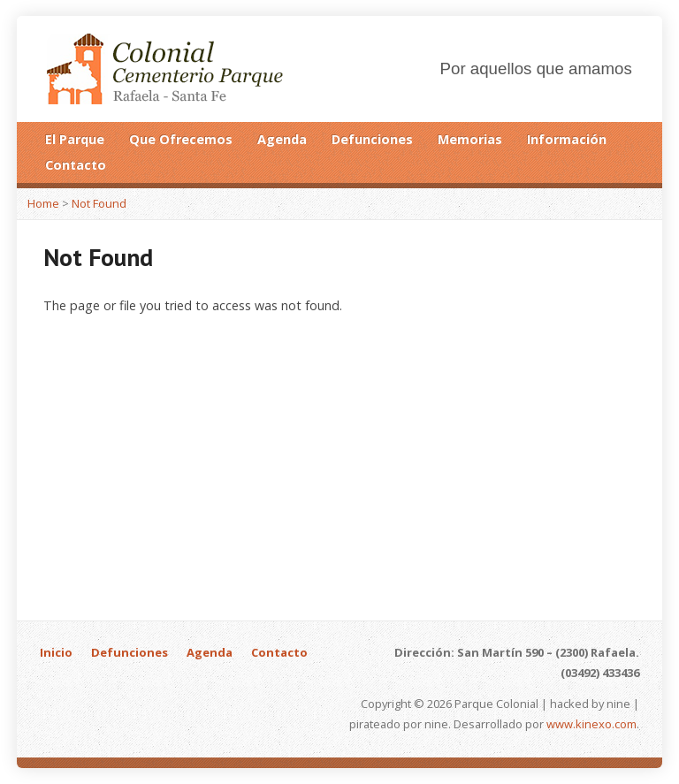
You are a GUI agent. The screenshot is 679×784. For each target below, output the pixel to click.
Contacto (76, 165)
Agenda (282, 139)
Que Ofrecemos (181, 139)
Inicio (56, 652)
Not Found (99, 203)
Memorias (470, 139)
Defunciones (372, 139)
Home (43, 203)
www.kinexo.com (591, 724)
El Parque (75, 139)
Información (567, 139)
